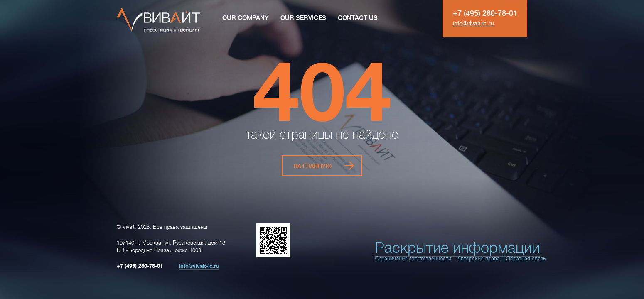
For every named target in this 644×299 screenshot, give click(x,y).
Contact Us (358, 18)
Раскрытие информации (457, 244)
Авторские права (479, 255)
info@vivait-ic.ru (473, 23)
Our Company (246, 18)
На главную (312, 164)
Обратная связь (526, 255)
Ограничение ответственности (413, 255)
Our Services (303, 18)
